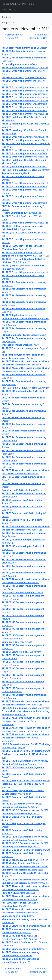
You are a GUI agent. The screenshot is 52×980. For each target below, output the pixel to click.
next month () (38, 36)
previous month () (14, 36)
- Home (18, 4)
